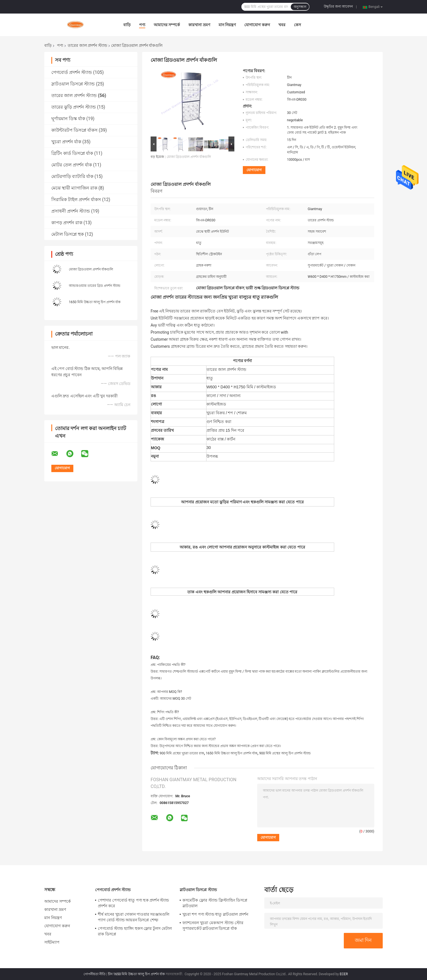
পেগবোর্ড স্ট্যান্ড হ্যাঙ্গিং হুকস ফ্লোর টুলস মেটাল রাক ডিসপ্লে (135, 931)
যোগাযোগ (254, 170)
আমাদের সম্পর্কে (167, 25)
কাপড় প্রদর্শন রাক (67, 223)
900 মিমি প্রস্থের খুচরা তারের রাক (182, 753)
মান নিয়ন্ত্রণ (227, 25)
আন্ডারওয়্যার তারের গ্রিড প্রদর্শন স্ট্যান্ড (95, 286)
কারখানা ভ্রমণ (199, 25)
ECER (344, 974)
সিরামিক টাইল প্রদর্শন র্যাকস (76, 200)
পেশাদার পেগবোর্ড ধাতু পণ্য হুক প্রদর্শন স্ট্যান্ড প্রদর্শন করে (133, 903)
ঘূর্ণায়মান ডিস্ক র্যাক (68, 119)
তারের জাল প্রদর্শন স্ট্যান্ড (87, 45)
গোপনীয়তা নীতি (94, 974)
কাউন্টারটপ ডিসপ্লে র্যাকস (74, 130)
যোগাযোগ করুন (257, 25)
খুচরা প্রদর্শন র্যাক (66, 142)
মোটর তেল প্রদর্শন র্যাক (72, 165)
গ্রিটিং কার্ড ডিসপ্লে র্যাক (72, 153)
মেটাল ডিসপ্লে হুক (68, 234)
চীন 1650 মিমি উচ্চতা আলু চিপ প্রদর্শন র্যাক (137, 974)
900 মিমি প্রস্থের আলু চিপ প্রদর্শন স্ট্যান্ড (285, 753)
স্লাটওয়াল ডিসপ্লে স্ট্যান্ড (73, 84)
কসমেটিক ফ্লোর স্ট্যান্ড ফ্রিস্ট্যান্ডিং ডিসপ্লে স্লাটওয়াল (215, 903)
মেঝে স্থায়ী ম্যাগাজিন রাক (74, 188)
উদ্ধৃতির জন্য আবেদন (338, 6)
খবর (282, 25)
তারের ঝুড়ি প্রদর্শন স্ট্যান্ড (74, 107)
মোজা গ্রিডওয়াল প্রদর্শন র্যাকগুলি (91, 269)
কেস (297, 25)
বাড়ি (127, 25)
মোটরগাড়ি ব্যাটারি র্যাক (72, 176)
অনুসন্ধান (300, 7)
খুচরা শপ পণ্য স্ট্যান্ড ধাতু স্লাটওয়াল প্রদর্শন (215, 914)
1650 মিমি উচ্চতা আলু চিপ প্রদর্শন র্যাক (95, 302)
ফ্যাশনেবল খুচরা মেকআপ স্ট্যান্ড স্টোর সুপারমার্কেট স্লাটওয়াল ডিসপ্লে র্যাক (213, 926)
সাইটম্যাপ (52, 942)
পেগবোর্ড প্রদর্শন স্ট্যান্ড (72, 72)
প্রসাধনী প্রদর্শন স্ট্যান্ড (71, 211)
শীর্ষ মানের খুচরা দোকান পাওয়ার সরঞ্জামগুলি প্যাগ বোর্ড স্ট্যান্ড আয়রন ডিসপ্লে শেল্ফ (134, 917)
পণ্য (142, 25)
